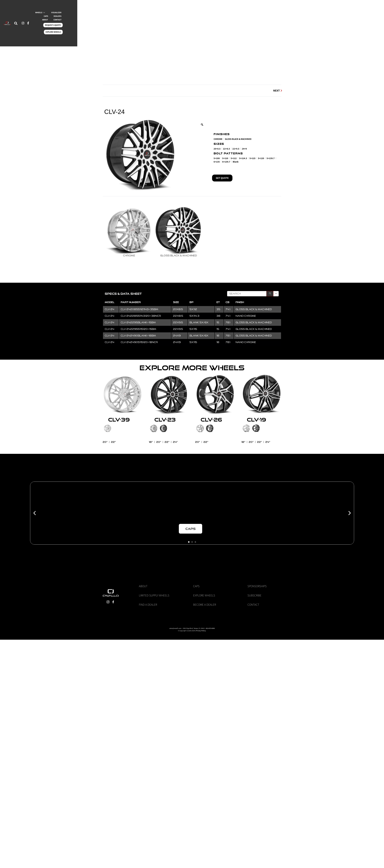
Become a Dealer (205, 595)
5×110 (225, 158)
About (143, 577)
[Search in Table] (247, 285)
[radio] (124, 227)
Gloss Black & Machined (238, 139)
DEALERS (111, 26)
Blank (236, 162)
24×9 (244, 149)
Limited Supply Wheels (154, 586)
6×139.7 (226, 162)
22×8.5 (226, 149)
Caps (196, 577)
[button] (35, 504)
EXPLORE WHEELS (122, 31)
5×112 (234, 158)
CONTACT (75, 31)
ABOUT (127, 26)
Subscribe (254, 586)
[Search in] (276, 285)
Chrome (218, 139)
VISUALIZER (80, 26)
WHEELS (60, 26)
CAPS (96, 26)
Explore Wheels (204, 586)
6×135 (217, 162)
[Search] (270, 285)
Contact (253, 595)
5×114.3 (243, 158)
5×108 (217, 158)
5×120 (261, 158)
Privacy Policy (201, 622)
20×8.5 (217, 149)
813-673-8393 (210, 619)
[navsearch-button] (27, 30)
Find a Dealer (148, 595)
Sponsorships (257, 577)
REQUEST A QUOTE (97, 31)
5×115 (252, 158)
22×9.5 (236, 149)
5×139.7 (271, 158)
